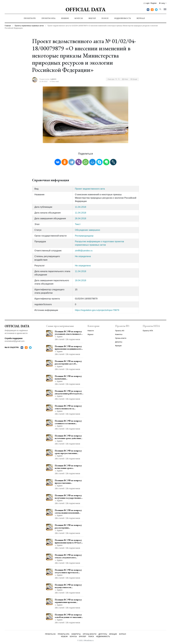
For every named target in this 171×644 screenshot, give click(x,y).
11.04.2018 (81, 207)
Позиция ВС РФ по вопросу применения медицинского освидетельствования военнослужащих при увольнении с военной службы (68, 348)
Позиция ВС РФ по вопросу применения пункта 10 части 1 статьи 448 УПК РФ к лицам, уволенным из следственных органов (69, 541)
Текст (78, 224)
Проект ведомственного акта (90, 189)
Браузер (92, 18)
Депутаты (119, 342)
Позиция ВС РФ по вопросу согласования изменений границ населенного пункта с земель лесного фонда (69, 512)
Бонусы (79, 18)
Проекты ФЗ (30, 18)
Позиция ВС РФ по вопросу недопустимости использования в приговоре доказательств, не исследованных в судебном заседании (68, 586)
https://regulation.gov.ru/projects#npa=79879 (97, 310)
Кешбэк (65, 18)
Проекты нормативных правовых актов (29, 26)
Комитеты (119, 334)
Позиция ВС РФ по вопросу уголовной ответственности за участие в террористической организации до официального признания (68, 333)
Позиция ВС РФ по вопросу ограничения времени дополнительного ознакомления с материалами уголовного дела (69, 601)
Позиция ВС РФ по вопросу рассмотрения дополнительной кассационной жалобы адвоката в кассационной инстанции (68, 526)
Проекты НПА (48, 18)
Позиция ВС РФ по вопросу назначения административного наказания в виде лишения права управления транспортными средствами (68, 377)
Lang (162, 3)
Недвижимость (123, 18)
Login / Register (150, 3)
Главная (8, 26)
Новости (91, 331)
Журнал (141, 18)
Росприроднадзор (84, 236)
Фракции (118, 346)
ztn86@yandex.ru (84, 251)
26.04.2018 (81, 218)
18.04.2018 (81, 280)
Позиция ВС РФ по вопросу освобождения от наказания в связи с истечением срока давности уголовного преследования (69, 616)
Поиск (105, 18)
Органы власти (121, 338)
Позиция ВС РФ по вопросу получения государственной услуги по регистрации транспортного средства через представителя (68, 497)
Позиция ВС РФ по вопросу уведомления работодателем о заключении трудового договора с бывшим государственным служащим (69, 392)
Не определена (83, 256)
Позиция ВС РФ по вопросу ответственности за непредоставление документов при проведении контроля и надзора (69, 407)
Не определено (83, 266)
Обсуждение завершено (88, 230)
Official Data (86, 9)
